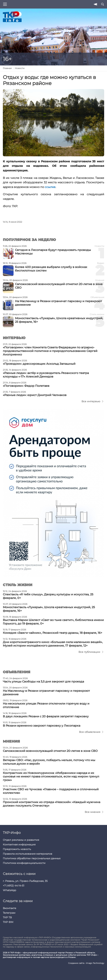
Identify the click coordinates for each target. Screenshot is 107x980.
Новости (20, 68)
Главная (7, 68)
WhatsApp (9, 890)
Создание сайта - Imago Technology (86, 963)
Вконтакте (10, 908)
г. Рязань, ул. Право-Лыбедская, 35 (25, 881)
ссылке (50, 187)
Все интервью (91, 401)
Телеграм (9, 913)
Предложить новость (17, 849)
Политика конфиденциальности (24, 863)
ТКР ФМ (8, 922)
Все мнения (92, 812)
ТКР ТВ (7, 917)
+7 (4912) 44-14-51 (14, 886)
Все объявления (90, 732)
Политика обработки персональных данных (32, 858)
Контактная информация (19, 844)
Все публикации (89, 652)
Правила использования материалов (28, 854)
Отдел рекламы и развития (21, 840)
